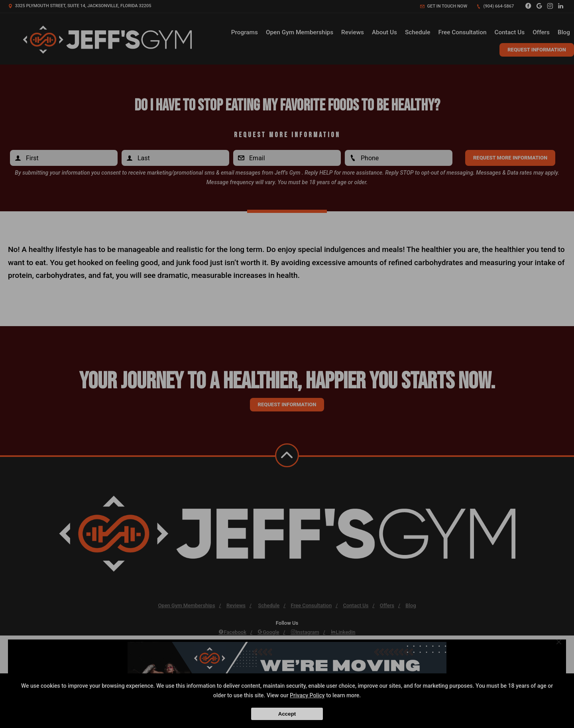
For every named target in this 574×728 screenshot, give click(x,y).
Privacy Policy (307, 695)
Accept (287, 714)
